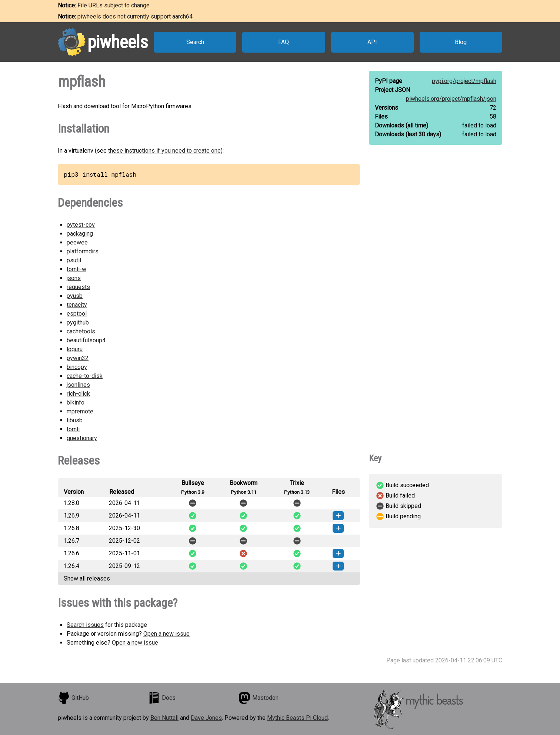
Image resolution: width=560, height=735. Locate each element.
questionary (82, 438)
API (372, 42)
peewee (77, 242)
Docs (162, 698)
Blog (461, 42)
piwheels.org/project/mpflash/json (451, 99)
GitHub (73, 698)
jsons (74, 278)
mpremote (80, 411)
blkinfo (76, 403)
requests (78, 287)
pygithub (78, 322)
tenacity (77, 305)
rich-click (78, 394)
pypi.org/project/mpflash (464, 81)
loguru (75, 349)
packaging (80, 234)
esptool (77, 314)
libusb (75, 420)
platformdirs (83, 251)
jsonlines (78, 385)
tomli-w (76, 269)
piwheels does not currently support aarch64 (135, 16)
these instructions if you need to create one (164, 151)
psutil (74, 260)
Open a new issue (166, 634)
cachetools (81, 331)
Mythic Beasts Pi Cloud (297, 718)
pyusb (75, 296)
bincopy (77, 367)
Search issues (85, 625)
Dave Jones (206, 718)
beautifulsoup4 (86, 340)
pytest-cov (81, 225)
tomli (73, 429)
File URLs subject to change (114, 5)
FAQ (284, 42)
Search (195, 42)
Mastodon (259, 698)
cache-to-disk (85, 376)
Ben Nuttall (164, 718)
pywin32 (78, 358)
